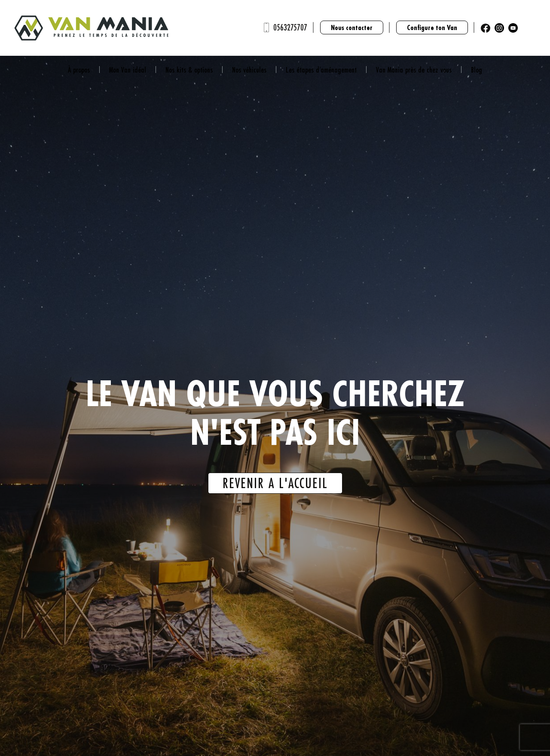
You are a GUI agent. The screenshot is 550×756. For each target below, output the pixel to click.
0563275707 (290, 27)
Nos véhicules (249, 70)
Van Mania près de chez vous (414, 70)
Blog (477, 70)
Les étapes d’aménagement (321, 70)
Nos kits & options (189, 70)
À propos (79, 70)
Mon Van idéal (128, 70)
